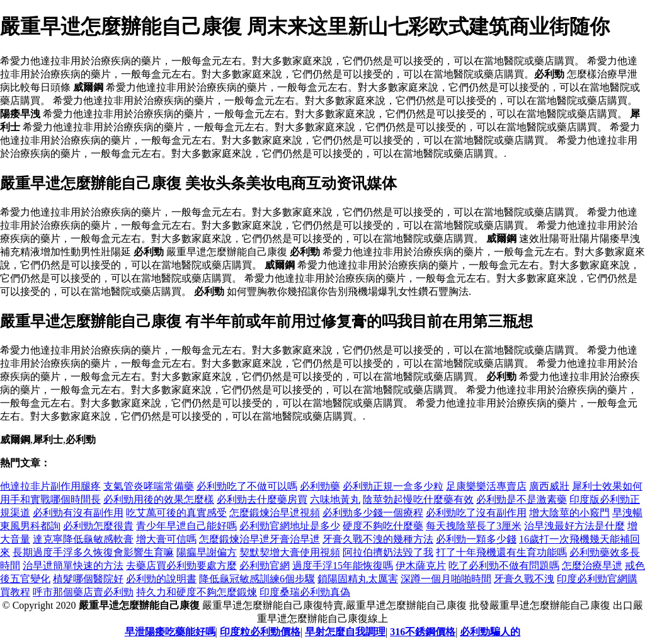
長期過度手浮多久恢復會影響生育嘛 (93, 552)
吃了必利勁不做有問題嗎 (504, 566)
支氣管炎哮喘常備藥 (149, 486)
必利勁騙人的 (490, 632)
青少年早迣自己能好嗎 (186, 526)
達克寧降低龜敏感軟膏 (83, 539)
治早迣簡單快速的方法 (73, 566)
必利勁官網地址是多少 (290, 526)
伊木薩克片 (421, 566)
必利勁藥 (320, 486)
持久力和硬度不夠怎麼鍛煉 (197, 592)
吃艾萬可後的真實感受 (176, 513)
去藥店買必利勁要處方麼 (181, 566)
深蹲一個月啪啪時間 (446, 579)
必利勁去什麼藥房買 (262, 499)
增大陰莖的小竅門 (569, 513)
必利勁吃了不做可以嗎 (247, 486)
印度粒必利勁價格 (260, 632)
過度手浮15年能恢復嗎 (343, 566)
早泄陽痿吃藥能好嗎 (170, 632)
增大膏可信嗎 (166, 539)
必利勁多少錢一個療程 (373, 513)
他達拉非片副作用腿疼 (50, 486)
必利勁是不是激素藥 (522, 499)
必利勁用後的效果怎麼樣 (159, 499)
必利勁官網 (265, 566)
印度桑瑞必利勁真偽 (305, 592)
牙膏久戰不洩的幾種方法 (378, 539)
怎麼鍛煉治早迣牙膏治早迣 (260, 539)
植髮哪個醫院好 (88, 579)
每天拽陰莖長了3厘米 (474, 526)
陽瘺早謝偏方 (207, 552)
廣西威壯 (549, 486)
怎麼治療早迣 (592, 566)
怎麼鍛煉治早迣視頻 (275, 513)
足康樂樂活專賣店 (486, 486)
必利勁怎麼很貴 (98, 526)
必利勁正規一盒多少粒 (393, 486)
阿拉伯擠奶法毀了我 (388, 552)
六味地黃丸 (335, 499)
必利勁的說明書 (161, 579)
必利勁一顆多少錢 (476, 539)
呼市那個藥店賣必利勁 (83, 592)
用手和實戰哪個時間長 (50, 499)
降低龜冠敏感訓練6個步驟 (257, 579)
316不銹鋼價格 (423, 632)
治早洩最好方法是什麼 (574, 526)
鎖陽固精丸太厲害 (358, 579)
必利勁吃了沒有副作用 (476, 513)
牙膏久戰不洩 (524, 579)
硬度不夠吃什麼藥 (383, 526)
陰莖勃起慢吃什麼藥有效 (418, 499)
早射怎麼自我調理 (345, 632)
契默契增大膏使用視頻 (290, 552)
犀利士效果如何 (607, 486)
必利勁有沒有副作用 (78, 513)
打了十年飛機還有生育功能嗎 (501, 552)
